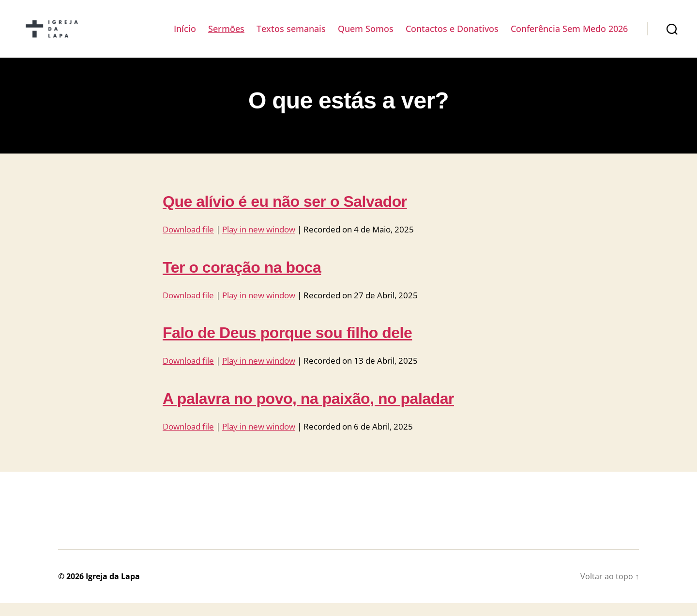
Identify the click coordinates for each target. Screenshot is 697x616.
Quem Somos (366, 35)
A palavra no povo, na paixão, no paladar (308, 411)
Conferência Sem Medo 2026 (569, 35)
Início (185, 35)
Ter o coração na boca (242, 280)
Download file (188, 242)
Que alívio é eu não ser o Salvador (285, 215)
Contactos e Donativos (452, 35)
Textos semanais (291, 35)
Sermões (226, 35)
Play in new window (259, 242)
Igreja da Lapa (113, 589)
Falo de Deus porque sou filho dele (287, 346)
